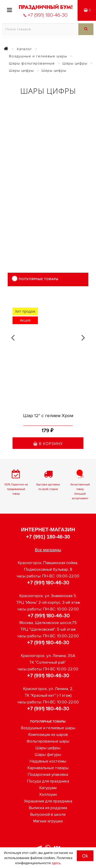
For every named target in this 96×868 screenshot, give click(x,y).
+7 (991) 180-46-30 (48, 537)
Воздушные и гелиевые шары (38, 56)
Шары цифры (75, 63)
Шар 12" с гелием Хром (48, 416)
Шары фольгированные (32, 63)
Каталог (24, 49)
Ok (85, 856)
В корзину (48, 443)
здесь (56, 863)
